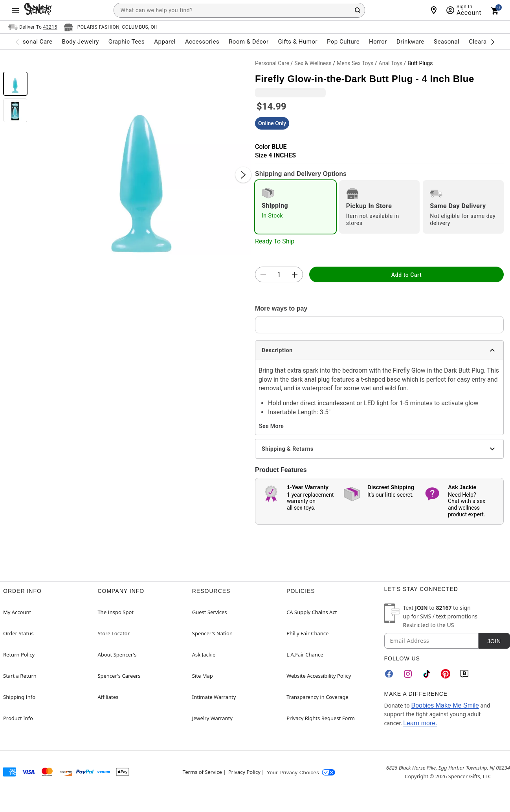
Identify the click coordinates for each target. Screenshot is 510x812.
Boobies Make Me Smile (445, 705)
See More (271, 426)
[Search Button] (358, 10)
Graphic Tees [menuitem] (127, 42)
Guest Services (210, 612)
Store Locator (114, 633)
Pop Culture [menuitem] (343, 42)
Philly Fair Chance (307, 633)
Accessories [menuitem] (202, 42)
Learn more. (420, 723)
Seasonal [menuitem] (447, 42)
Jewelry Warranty (212, 718)
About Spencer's (117, 655)
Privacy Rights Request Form (321, 718)
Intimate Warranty (214, 697)
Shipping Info (19, 697)
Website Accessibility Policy (319, 676)
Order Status (18, 633)
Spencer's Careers (119, 676)
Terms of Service (202, 772)
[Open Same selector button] (33, 27)
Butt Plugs (420, 63)
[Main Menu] (15, 10)
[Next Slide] (243, 175)
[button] (141, 167)
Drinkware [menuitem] (410, 42)
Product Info (18, 718)
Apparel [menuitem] (165, 42)
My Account (17, 612)
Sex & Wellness (313, 63)
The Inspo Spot (116, 612)
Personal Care (272, 63)
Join (494, 641)
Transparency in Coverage (317, 697)
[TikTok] (427, 674)
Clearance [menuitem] (483, 42)
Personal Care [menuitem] (33, 42)
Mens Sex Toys (355, 63)
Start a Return (20, 676)
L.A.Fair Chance (305, 655)
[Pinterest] (446, 674)
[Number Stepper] (279, 275)
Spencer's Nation (212, 633)
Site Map (203, 676)
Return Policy (19, 655)
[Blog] (464, 674)
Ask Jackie (204, 655)
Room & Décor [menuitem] (249, 42)
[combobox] (239, 10)
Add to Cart (406, 275)
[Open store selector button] (111, 27)
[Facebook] (389, 674)
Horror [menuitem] (378, 42)
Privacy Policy (244, 772)
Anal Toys (391, 63)
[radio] (295, 207)
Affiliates (108, 697)
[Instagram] (408, 674)
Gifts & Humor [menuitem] (298, 42)
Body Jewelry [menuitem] (80, 42)
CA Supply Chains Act (312, 612)
